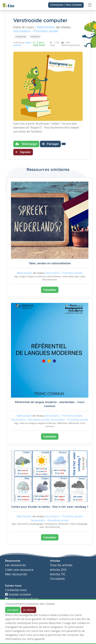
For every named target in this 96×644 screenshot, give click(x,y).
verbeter (35, 37)
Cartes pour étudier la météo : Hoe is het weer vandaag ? (50, 507)
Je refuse (29, 610)
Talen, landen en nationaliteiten (50, 263)
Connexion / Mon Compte (66, 5)
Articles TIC (58, 574)
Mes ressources (16, 574)
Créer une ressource (19, 570)
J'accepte (13, 610)
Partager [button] (50, 144)
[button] (64, 144)
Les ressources (16, 565)
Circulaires (57, 579)
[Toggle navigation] (90, 5)
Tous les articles (61, 565)
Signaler (23, 152)
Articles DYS (58, 570)
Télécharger (26, 144)
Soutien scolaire (18, 594)
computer (21, 37)
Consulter (50, 290)
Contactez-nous (16, 590)
